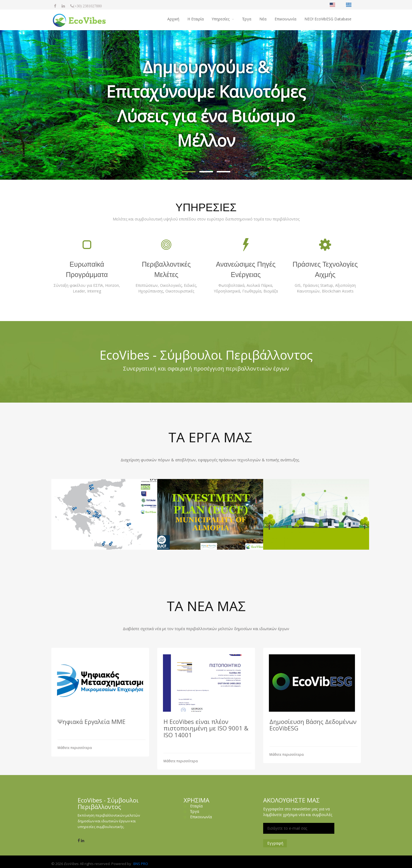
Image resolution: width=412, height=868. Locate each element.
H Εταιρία (195, 19)
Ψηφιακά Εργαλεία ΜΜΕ (92, 721)
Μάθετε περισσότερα (75, 748)
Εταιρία (196, 806)
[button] (189, 172)
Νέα (263, 19)
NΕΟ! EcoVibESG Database (328, 19)
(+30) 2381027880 (88, 6)
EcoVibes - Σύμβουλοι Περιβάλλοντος (206, 355)
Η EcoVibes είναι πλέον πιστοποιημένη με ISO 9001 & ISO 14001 (206, 728)
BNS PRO (141, 864)
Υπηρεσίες (221, 19)
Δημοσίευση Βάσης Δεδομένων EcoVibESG (313, 725)
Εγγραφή (275, 843)
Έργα (247, 19)
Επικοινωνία (285, 19)
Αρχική (173, 19)
